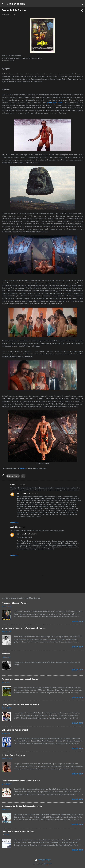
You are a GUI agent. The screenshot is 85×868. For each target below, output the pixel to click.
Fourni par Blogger (43, 860)
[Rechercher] (82, 4)
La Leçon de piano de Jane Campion (18, 831)
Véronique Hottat (23, 493)
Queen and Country (55, 103)
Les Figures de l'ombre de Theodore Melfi (20, 704)
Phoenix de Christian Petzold (15, 603)
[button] (82, 11)
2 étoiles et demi (13, 476)
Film (23, 476)
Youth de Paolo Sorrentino (14, 755)
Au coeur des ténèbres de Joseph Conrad (20, 679)
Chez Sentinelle (16, 4)
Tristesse (6, 654)
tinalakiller (14, 527)
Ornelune (14, 485)
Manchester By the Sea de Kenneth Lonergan (22, 806)
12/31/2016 (22, 485)
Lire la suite (78, 621)
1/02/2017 (22, 527)
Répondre (14, 523)
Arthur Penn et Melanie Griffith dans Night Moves (24, 628)
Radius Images (48, 864)
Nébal (22, 468)
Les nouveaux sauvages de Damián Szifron (21, 781)
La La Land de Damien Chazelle (16, 730)
